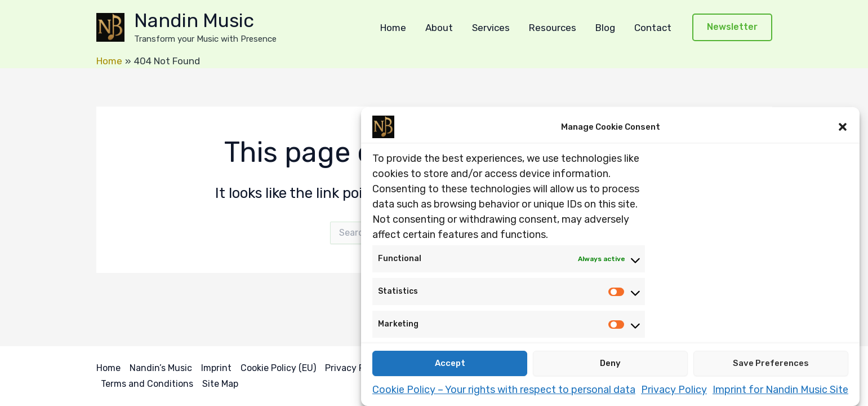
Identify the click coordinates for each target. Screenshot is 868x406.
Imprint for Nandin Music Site (780, 390)
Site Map (220, 384)
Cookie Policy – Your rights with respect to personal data (504, 390)
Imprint (216, 368)
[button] (843, 127)
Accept (450, 364)
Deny (610, 364)
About (439, 28)
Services (491, 28)
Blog (605, 28)
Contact (653, 28)
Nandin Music (194, 21)
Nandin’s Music (161, 368)
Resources (553, 28)
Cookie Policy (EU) (278, 368)
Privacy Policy (674, 390)
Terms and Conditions (147, 384)
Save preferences (771, 364)
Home (393, 28)
